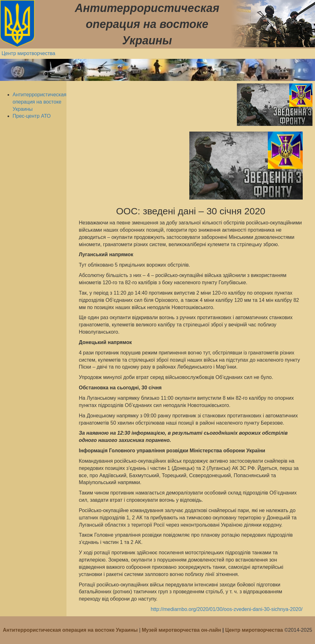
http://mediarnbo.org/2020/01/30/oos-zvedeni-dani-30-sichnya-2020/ (226, 609)
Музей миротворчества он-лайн (182, 630)
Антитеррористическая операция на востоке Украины (40, 102)
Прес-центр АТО (32, 116)
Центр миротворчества (29, 53)
